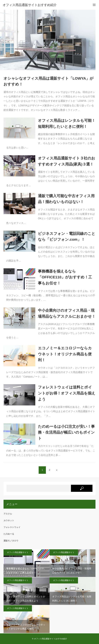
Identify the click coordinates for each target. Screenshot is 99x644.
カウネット (9, 520)
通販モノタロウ (11, 541)
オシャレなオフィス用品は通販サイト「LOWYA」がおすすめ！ (49, 81)
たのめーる (9, 534)
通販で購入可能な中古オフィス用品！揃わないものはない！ (66, 199)
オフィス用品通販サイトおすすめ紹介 (51, 639)
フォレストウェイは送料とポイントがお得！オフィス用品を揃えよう (67, 393)
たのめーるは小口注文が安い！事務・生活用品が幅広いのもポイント (66, 432)
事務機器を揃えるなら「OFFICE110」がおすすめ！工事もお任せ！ (65, 277)
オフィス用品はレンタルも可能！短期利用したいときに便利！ (67, 123)
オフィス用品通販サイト (18, 552)
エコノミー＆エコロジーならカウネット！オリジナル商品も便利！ (65, 354)
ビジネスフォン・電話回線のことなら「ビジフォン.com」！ (67, 237)
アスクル (8, 514)
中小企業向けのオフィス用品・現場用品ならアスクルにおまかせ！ (67, 313)
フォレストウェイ (12, 527)
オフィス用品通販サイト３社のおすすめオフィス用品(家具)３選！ (67, 161)
